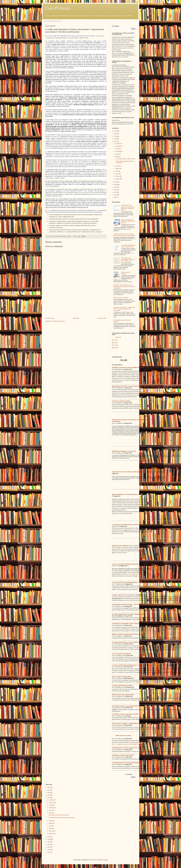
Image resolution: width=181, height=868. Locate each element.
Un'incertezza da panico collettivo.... (122, 401)
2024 (115, 136)
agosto (117, 154)
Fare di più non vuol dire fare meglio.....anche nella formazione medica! (131, 604)
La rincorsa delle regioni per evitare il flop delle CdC (128, 246)
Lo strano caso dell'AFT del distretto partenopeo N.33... (127, 564)
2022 (115, 141)
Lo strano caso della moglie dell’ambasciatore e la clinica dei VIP (130, 665)
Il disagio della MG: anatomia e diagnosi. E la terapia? (127, 748)
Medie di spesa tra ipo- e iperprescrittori (123, 695)
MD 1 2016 (115, 345)
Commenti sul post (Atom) (58, 321)
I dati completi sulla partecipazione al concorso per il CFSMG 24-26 (128, 259)
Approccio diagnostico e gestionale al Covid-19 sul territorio (128, 221)
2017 (115, 192)
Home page (76, 318)
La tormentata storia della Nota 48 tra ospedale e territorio (128, 525)
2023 (115, 139)
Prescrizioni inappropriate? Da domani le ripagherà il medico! (129, 614)
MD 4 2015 (119, 337)
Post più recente (50, 318)
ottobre (117, 149)
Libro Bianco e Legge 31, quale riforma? (123, 755)
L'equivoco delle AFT (118, 595)
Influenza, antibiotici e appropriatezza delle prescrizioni (127, 634)
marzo (117, 174)
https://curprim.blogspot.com (53, 21)
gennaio (118, 179)
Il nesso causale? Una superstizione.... (122, 677)
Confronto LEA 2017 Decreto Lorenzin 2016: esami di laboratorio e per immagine (124, 235)
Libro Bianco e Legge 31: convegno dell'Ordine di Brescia (128, 706)
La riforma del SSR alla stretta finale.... (123, 685)
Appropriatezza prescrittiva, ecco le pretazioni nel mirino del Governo (131, 386)
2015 (115, 198)
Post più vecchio (102, 318)
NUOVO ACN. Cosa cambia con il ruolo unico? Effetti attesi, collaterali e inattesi (128, 208)
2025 (115, 134)
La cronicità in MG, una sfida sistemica (125, 159)
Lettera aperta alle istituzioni (126, 273)
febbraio (118, 176)
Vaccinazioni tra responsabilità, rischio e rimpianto (126, 624)
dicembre (118, 144)
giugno (117, 166)
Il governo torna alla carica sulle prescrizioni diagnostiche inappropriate (132, 472)
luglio (117, 157)
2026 (115, 131)
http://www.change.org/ (132, 574)
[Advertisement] (76, 302)
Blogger (106, 860)
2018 (115, 190)
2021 (115, 182)
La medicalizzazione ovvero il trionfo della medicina (126, 763)
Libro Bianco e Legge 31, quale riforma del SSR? (125, 714)
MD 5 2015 (115, 340)
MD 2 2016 (115, 348)
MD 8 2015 (115, 343)
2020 (115, 185)
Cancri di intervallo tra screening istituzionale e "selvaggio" (128, 582)
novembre (118, 146)
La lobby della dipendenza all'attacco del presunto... (62, 818)
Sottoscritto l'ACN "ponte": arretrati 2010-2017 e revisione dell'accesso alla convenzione (124, 309)
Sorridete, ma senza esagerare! (120, 546)
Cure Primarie (58, 8)
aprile (117, 171)
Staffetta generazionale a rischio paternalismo (124, 494)
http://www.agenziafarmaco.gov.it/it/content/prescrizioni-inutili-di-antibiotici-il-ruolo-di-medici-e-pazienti (139, 744)
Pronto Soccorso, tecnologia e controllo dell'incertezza (127, 724)
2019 (115, 187)
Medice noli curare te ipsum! (123, 736)
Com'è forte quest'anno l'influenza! (122, 654)
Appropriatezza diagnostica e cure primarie (124, 451)
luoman (95, 860)
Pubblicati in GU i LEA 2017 (121, 298)
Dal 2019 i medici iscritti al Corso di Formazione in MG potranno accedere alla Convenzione (124, 286)
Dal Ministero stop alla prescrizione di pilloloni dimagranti (128, 368)
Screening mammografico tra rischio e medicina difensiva (128, 642)
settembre (118, 151)
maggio (117, 168)
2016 (115, 195)
